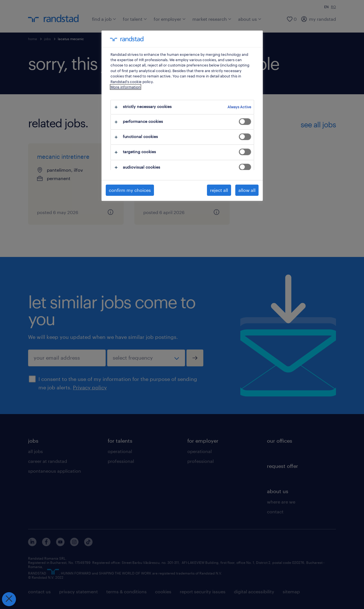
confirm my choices (130, 190)
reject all (219, 190)
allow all (247, 190)
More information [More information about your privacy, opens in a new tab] (125, 87)
